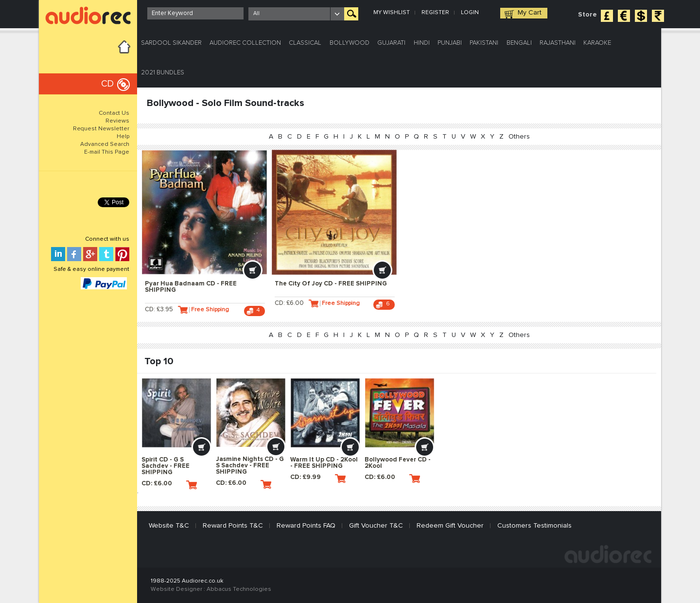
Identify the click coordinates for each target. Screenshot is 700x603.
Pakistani (484, 43)
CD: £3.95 (166, 310)
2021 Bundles (163, 73)
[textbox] (195, 13)
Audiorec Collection (245, 43)
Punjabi (450, 43)
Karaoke (597, 43)
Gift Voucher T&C (376, 526)
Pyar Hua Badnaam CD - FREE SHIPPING (191, 287)
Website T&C (169, 526)
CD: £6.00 (297, 310)
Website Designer (176, 589)
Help (123, 137)
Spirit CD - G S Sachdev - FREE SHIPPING (166, 466)
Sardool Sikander (171, 43)
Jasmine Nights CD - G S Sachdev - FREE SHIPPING (250, 466)
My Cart (530, 13)
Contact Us (114, 113)
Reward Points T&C (233, 526)
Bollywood (350, 43)
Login (470, 13)
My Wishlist (392, 13)
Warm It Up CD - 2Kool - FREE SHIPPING (324, 463)
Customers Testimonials (534, 526)
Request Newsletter (101, 129)
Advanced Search (105, 144)
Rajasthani (558, 43)
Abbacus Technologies (239, 589)
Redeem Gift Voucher (450, 526)
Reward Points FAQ (306, 526)
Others (519, 137)
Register (435, 13)
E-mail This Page (107, 152)
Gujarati (391, 43)
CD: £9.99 (318, 479)
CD (107, 84)
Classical (305, 43)
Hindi (422, 43)
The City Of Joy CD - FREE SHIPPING (331, 284)
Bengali (519, 43)
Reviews (117, 121)
